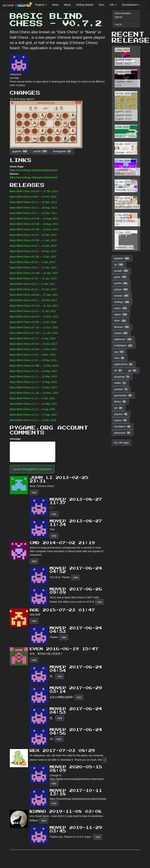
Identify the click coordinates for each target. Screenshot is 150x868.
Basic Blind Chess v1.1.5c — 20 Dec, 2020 (34, 393)
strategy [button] (122, 302)
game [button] (121, 277)
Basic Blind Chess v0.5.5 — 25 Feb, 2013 (33, 300)
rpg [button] (119, 352)
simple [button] (121, 333)
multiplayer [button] (124, 346)
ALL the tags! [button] (122, 443)
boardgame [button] (62, 151)
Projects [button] (41, 5)
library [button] (120, 402)
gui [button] (119, 408)
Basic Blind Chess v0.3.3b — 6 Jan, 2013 (33, 240)
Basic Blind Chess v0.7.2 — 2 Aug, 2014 (33, 338)
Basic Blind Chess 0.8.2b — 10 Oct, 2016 (33, 197)
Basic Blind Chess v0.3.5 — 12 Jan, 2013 (33, 278)
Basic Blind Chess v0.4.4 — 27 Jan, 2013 (33, 289)
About (67, 5)
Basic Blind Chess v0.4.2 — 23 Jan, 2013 (33, 246)
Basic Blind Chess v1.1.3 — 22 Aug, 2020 (33, 382)
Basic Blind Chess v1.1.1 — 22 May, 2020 (33, 377)
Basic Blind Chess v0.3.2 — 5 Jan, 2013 (32, 262)
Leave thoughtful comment (32, 469)
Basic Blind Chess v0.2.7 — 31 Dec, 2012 (33, 213)
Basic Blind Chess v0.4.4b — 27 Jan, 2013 (34, 295)
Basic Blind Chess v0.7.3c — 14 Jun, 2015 (34, 327)
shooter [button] (122, 296)
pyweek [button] (121, 389)
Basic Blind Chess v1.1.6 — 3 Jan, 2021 (32, 398)
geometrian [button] (123, 395)
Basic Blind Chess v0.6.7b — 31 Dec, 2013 (34, 317)
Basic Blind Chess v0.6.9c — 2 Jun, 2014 (33, 322)
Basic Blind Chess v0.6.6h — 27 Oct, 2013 (34, 191)
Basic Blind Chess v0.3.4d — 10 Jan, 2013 (34, 273)
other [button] (120, 321)
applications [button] (124, 364)
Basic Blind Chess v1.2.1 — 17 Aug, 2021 (33, 415)
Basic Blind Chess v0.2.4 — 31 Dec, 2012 (33, 202)
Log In (118, 24)
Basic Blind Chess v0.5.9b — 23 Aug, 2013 (34, 224)
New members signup (123, 15)
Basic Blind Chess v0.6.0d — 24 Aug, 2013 (34, 218)
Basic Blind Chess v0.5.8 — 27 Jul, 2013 (33, 311)
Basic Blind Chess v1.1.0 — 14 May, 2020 (33, 371)
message (15, 439)
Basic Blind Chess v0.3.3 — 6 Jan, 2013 (32, 284)
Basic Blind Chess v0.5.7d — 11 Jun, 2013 (34, 306)
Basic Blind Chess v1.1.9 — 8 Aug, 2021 (33, 409)
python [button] (121, 290)
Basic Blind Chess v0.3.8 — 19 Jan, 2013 (33, 235)
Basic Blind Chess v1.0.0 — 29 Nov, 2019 (33, 360)
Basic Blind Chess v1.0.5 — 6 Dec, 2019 (33, 355)
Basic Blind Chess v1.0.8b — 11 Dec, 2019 (34, 366)
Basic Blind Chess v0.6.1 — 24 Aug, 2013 (33, 208)
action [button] (121, 308)
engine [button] (121, 420)
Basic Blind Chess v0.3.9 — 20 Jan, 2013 (33, 251)
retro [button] (120, 358)
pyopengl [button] (122, 377)
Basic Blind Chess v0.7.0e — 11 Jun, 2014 (34, 333)
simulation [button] (123, 427)
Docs (102, 5)
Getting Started (85, 5)
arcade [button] (121, 271)
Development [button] (131, 5)
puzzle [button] (40, 151)
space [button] (121, 314)
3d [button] (118, 371)
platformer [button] (123, 339)
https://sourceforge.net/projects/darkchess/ (34, 170)
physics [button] (121, 414)
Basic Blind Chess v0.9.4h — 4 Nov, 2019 (33, 349)
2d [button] (119, 265)
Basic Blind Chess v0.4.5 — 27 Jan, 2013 (33, 268)
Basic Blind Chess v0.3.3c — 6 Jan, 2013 (33, 257)
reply (34, 492)
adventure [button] (123, 433)
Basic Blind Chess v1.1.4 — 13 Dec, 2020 (33, 387)
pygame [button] (20, 151)
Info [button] (113, 5)
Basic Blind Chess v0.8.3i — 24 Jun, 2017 (33, 344)
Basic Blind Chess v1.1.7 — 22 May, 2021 (33, 404)
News (55, 5)
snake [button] (120, 383)
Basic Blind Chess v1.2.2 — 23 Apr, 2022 (33, 420)
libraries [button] (122, 327)
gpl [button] (133, 371)
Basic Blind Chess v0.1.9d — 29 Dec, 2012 (34, 229)
